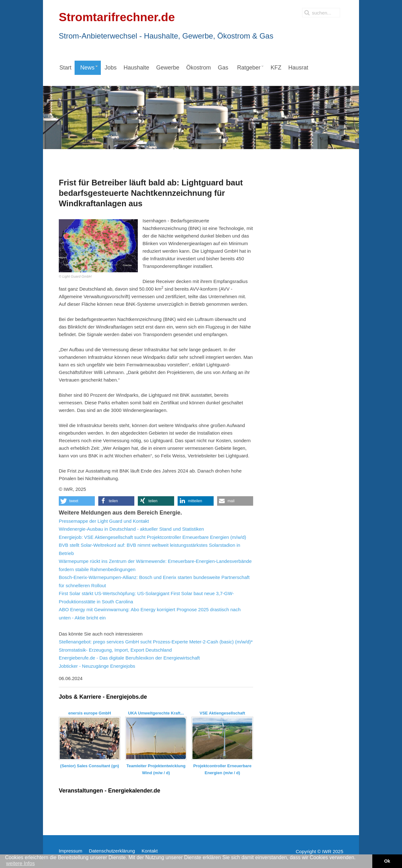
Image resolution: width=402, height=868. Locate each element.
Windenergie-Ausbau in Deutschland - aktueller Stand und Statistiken (131, 529)
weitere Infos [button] (20, 863)
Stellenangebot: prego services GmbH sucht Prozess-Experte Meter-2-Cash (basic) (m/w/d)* (156, 642)
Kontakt (150, 851)
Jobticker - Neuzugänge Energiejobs (97, 666)
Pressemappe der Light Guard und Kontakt (104, 521)
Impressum (70, 851)
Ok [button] (387, 861)
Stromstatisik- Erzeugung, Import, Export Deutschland (115, 650)
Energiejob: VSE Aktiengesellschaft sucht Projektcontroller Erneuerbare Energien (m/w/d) (152, 537)
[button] (77, 501)
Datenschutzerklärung (112, 851)
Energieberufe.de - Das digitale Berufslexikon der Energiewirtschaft (129, 658)
